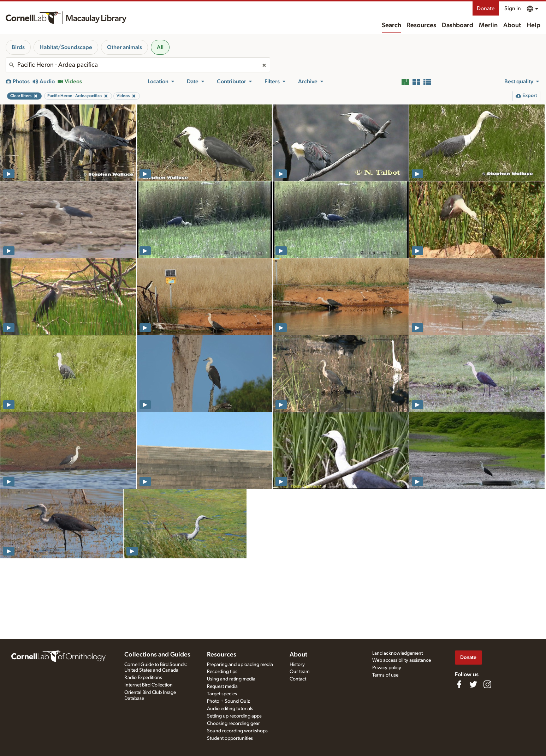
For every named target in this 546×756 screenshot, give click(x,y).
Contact (298, 679)
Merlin (488, 25)
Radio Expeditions (143, 678)
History (297, 665)
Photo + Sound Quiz (228, 701)
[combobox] (138, 65)
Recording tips (222, 672)
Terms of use (385, 675)
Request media (222, 686)
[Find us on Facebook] (459, 684)
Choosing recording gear (233, 724)
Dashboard (458, 25)
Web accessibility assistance (402, 660)
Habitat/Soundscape (66, 47)
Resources (422, 25)
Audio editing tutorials (230, 709)
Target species (222, 694)
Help (533, 25)
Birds (18, 47)
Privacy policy (387, 668)
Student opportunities (230, 738)
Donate (486, 8)
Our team (299, 672)
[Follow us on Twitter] (473, 684)
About (512, 25)
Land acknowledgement (397, 653)
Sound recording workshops (237, 731)
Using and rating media (231, 679)
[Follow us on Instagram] (487, 684)
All (160, 47)
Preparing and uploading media (240, 665)
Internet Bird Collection (149, 685)
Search (391, 25)
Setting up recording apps (234, 716)
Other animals (124, 47)
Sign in (513, 8)
